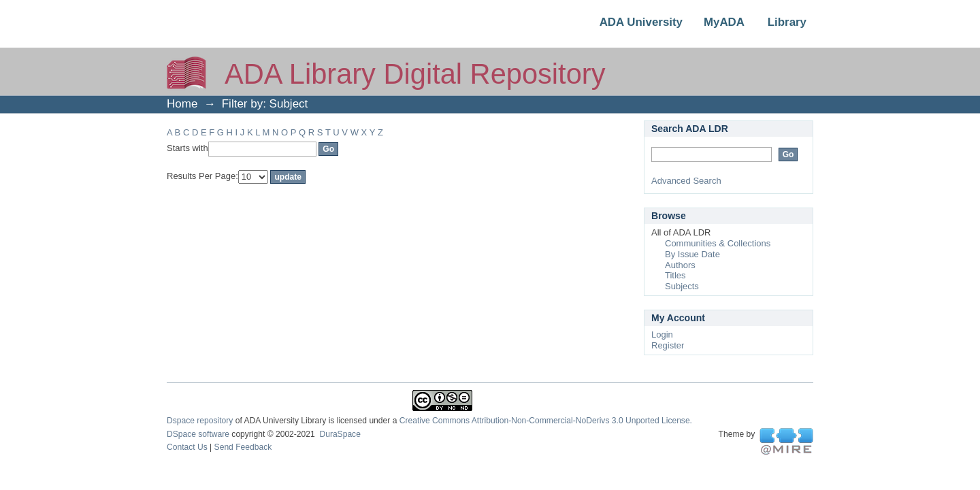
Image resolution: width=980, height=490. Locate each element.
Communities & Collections (718, 243)
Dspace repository (200, 421)
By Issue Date (692, 254)
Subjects (682, 286)
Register (668, 345)
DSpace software (198, 434)
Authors (680, 265)
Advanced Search (686, 181)
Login (662, 334)
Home (182, 104)
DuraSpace (340, 434)
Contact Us (187, 447)
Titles (675, 275)
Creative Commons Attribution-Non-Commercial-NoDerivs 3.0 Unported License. (546, 421)
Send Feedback (243, 447)
